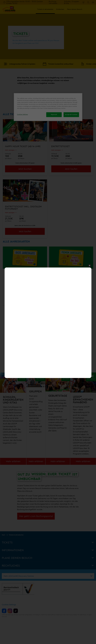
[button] (90, 266)
